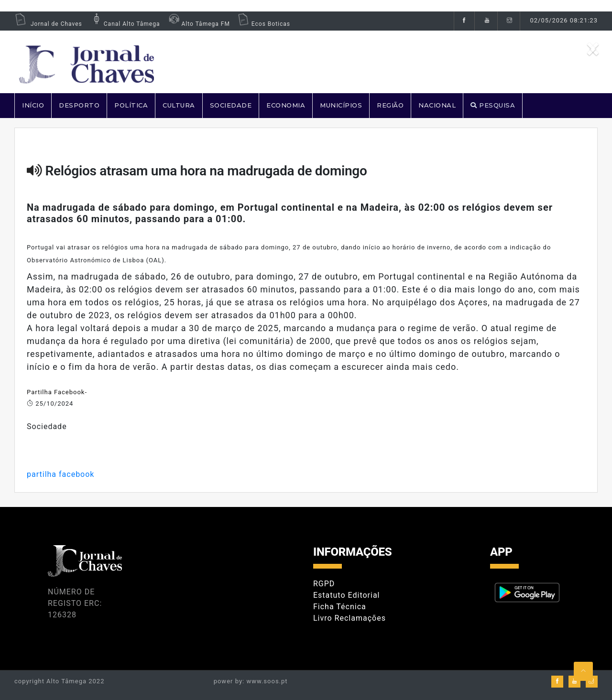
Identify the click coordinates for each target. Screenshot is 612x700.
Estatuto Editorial (346, 595)
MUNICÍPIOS (341, 105)
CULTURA (179, 105)
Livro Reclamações (350, 618)
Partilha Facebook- (57, 392)
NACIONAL (437, 105)
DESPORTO (79, 105)
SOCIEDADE (231, 105)
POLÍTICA (131, 105)
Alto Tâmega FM (198, 24)
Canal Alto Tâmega (125, 24)
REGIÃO (390, 105)
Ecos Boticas (264, 24)
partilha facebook (60, 474)
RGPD (324, 584)
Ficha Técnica (340, 607)
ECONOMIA (286, 105)
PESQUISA (493, 105)
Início (33, 105)
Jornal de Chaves (48, 24)
